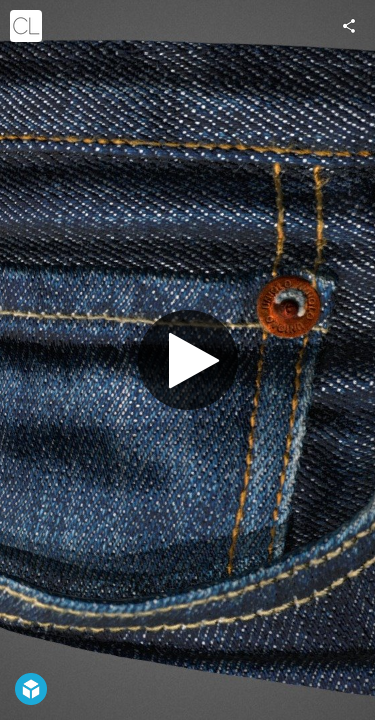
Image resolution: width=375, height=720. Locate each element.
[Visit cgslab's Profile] (26, 26)
